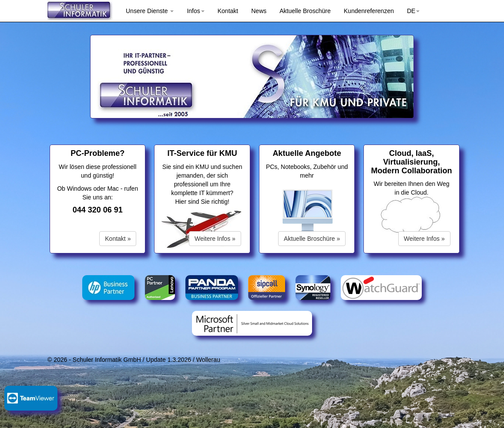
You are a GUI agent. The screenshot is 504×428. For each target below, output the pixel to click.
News (259, 11)
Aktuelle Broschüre (305, 11)
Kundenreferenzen (369, 11)
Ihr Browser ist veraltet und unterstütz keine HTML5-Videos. (308, 212)
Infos (195, 11)
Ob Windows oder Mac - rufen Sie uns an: (97, 195)
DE (413, 11)
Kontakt (228, 11)
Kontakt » (118, 239)
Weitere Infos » (215, 239)
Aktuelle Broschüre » (312, 239)
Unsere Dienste (150, 11)
